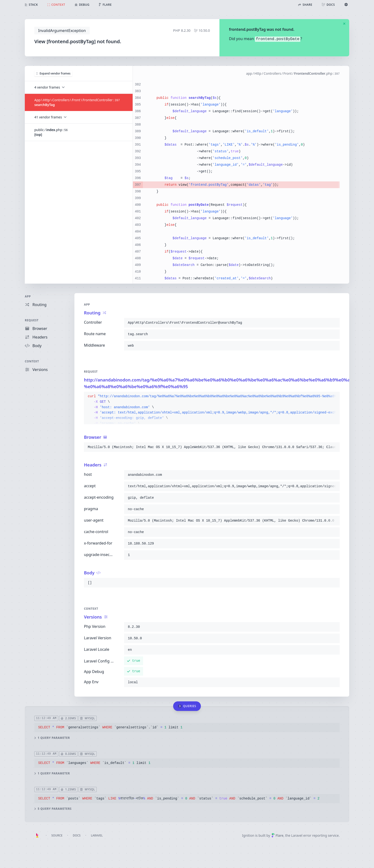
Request (32, 320)
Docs (77, 835)
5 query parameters (53, 809)
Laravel (97, 835)
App (28, 296)
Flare (277, 835)
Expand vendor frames (53, 73)
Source (57, 835)
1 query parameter (52, 738)
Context (32, 361)
